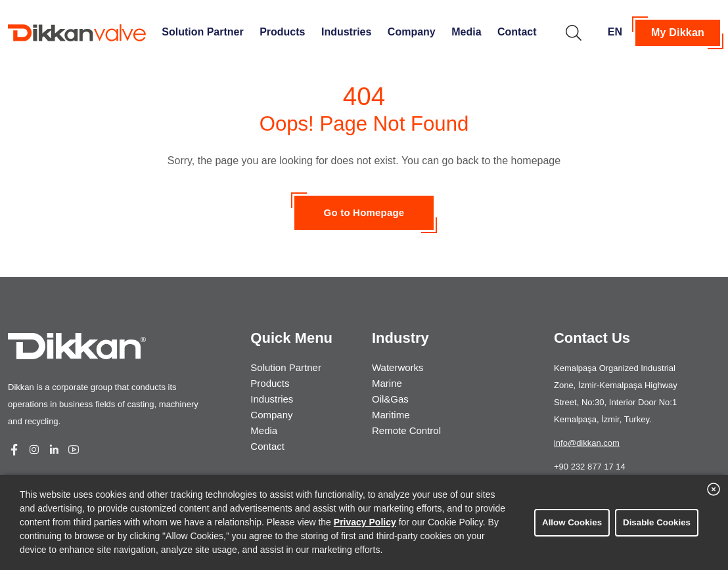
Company (412, 32)
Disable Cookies (657, 522)
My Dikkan (678, 33)
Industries (346, 32)
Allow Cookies (572, 522)
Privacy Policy (365, 522)
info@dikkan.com (587, 443)
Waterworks (398, 367)
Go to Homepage (364, 212)
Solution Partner (202, 32)
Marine (387, 383)
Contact (517, 32)
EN (615, 32)
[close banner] (714, 489)
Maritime (391, 415)
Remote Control (406, 430)
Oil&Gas (390, 399)
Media (466, 32)
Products (282, 32)
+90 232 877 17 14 (590, 467)
